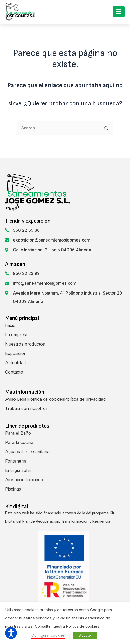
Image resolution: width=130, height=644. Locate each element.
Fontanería (16, 461)
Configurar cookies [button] (48, 635)
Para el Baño (18, 433)
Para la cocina (19, 442)
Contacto (14, 372)
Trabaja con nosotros (26, 408)
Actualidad (15, 363)
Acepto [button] (85, 635)
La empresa (17, 335)
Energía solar (18, 470)
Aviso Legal (16, 399)
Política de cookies (46, 399)
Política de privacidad (85, 399)
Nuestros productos (25, 344)
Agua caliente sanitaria (27, 452)
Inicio (10, 325)
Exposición (16, 353)
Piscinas (13, 489)
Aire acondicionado (24, 480)
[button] (119, 12)
